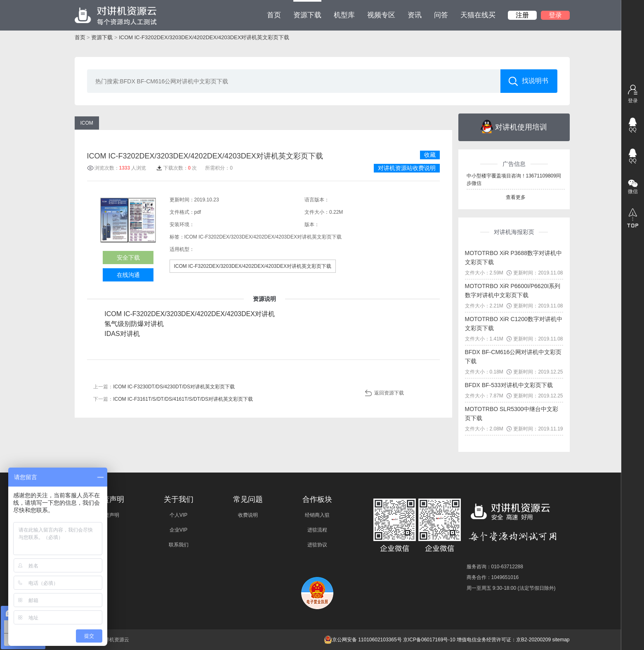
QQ (633, 130)
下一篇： (173, 399)
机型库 (344, 15)
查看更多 (516, 197)
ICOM (87, 123)
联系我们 (179, 545)
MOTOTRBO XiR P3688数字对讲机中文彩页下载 (513, 258)
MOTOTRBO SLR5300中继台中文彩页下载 (512, 414)
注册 (522, 15)
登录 (555, 15)
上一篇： (164, 387)
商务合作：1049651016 (493, 577)
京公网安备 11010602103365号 (363, 640)
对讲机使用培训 (514, 127)
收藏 (430, 155)
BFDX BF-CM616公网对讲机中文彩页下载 (513, 357)
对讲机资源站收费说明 (407, 168)
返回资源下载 (389, 393)
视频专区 (381, 15)
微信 (633, 191)
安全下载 (128, 258)
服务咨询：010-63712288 (495, 567)
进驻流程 (317, 530)
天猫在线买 (478, 15)
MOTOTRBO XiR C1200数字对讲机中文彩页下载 (514, 324)
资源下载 (307, 9)
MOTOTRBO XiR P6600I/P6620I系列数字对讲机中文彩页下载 (513, 291)
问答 (441, 15)
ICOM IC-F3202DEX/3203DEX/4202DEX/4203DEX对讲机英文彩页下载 (204, 37)
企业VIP (178, 530)
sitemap (561, 640)
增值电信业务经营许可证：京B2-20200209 (504, 640)
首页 (274, 15)
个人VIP (178, 515)
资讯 (415, 15)
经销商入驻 (317, 515)
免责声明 (109, 515)
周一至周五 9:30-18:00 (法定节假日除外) (511, 588)
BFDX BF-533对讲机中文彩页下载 (509, 385)
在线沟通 (128, 275)
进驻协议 (317, 545)
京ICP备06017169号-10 (429, 640)
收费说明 (248, 515)
